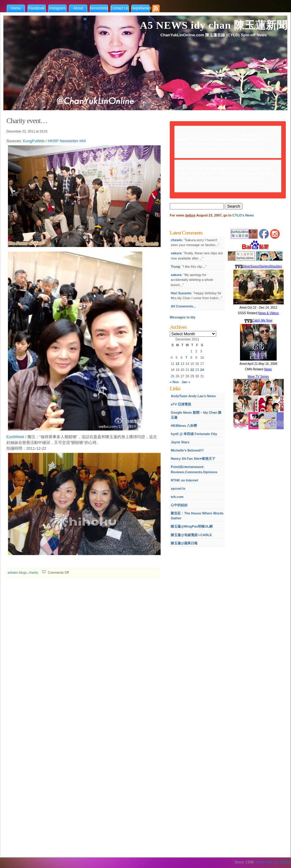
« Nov (174, 382)
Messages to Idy (183, 317)
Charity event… (27, 121)
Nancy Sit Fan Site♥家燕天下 (193, 459)
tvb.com (177, 497)
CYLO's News (243, 215)
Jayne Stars (180, 442)
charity (33, 572)
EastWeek (15, 437)
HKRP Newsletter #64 (67, 141)
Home (16, 8)
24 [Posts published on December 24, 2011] (202, 370)
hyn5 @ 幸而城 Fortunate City (194, 434)
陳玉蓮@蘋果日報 (184, 543)
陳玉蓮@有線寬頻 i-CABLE (191, 535)
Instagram (57, 8)
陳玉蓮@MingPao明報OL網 (192, 526)
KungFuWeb (34, 141)
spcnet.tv (178, 488)
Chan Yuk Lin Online (273, 862)
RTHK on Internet (184, 480)
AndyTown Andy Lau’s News (193, 396)
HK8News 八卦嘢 (184, 426)
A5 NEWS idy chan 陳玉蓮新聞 (214, 25)
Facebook (36, 8)
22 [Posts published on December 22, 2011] (192, 370)
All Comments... (183, 306)
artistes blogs (17, 572)
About (78, 8)
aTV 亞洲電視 (181, 404)
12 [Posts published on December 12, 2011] (177, 364)
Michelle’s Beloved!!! (187, 450)
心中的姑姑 (179, 505)
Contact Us (120, 8)
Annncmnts (99, 8)
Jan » (186, 382)
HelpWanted (141, 8)
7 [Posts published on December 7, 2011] (186, 358)
